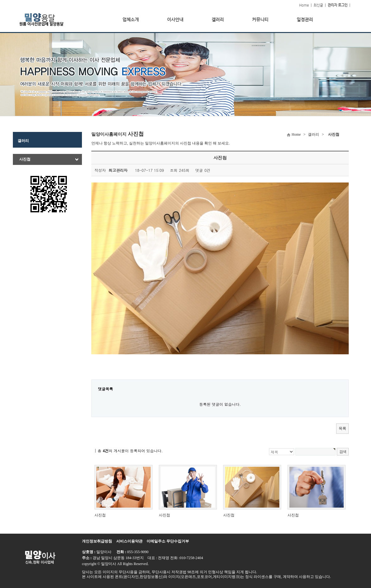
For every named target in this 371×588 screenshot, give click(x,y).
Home (304, 5)
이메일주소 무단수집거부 (168, 541)
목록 (342, 428)
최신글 (318, 5)
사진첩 (25, 159)
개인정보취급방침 (97, 541)
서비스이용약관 (129, 541)
